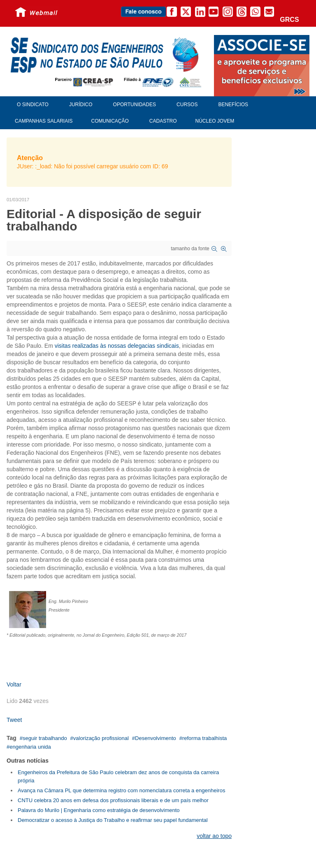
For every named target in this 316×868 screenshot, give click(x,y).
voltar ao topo (214, 836)
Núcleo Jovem (215, 121)
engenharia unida (30, 747)
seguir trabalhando (45, 738)
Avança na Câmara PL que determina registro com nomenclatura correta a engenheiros (121, 790)
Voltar (14, 684)
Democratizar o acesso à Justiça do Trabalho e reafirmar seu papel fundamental (113, 820)
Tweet (14, 720)
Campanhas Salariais (44, 121)
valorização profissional (101, 738)
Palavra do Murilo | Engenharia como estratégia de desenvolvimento (99, 810)
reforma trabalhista (204, 738)
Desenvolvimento (156, 738)
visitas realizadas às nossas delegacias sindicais (117, 346)
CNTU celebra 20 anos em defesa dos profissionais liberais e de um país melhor (113, 800)
